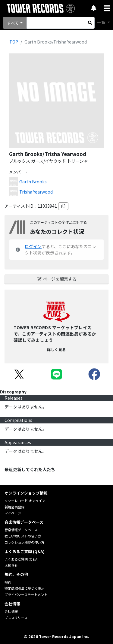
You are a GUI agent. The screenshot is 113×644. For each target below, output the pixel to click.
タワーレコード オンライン (25, 501)
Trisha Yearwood (36, 192)
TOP (14, 42)
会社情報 (11, 611)
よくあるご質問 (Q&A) (22, 559)
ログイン (33, 246)
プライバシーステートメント (26, 594)
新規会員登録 (14, 507)
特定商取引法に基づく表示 (24, 588)
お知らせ (11, 565)
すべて (13, 23)
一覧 (102, 22)
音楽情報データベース (21, 530)
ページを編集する (57, 279)
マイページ (13, 513)
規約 (8, 582)
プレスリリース (16, 618)
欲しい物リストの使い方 (23, 536)
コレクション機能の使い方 (24, 542)
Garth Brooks (33, 182)
